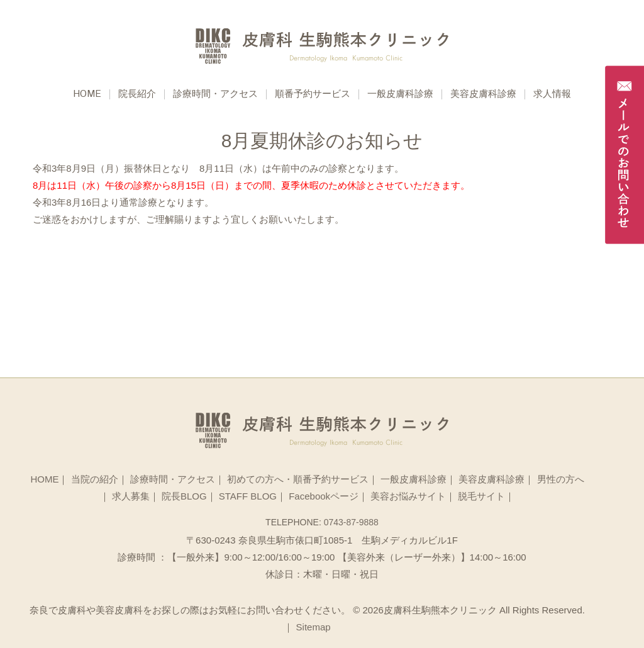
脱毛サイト (481, 496)
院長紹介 (137, 94)
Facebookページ (324, 496)
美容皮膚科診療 (483, 94)
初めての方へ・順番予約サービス (298, 479)
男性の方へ (561, 479)
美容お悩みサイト (408, 496)
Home (87, 94)
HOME (44, 479)
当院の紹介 (95, 479)
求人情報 (552, 94)
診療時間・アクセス (215, 94)
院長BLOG (184, 496)
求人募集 (131, 496)
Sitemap (314, 627)
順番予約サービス (313, 94)
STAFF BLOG (248, 496)
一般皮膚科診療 (400, 94)
